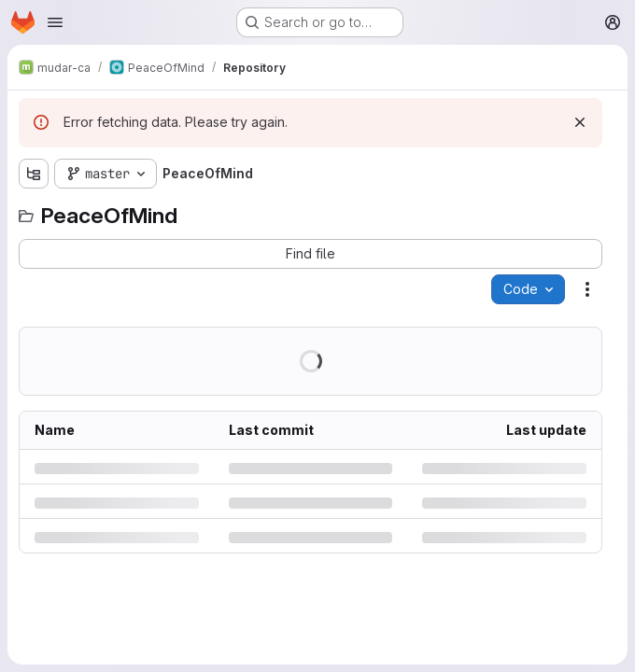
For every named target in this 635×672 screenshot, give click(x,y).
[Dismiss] (580, 122)
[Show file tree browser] (34, 174)
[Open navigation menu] (55, 22)
